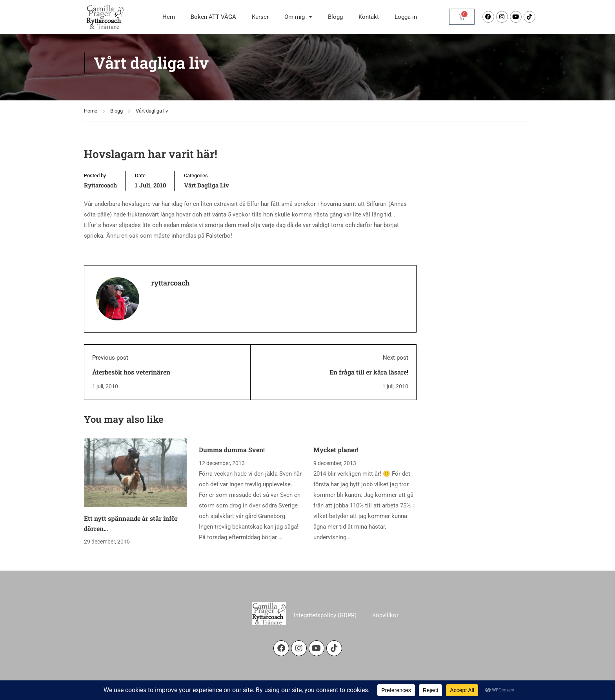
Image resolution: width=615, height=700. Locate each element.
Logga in (406, 17)
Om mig (298, 17)
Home (91, 119)
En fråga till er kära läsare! (369, 381)
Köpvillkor (385, 624)
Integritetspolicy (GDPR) (325, 624)
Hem (169, 17)
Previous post (110, 366)
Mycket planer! (336, 458)
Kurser (260, 17)
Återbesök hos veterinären (131, 381)
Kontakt (369, 17)
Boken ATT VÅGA (213, 17)
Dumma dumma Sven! (232, 458)
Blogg (335, 17)
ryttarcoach (101, 194)
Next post (396, 366)
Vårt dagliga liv (152, 119)
